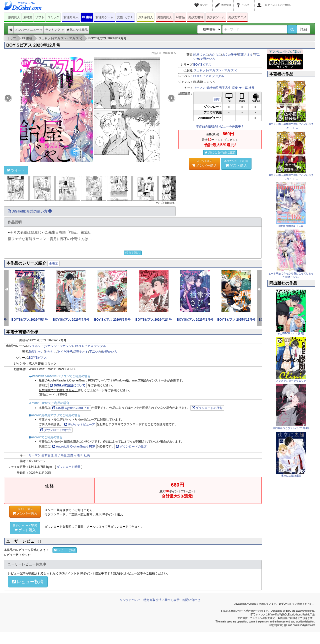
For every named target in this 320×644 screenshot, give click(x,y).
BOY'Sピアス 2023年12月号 (33, 45)
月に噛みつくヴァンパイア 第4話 (291, 428)
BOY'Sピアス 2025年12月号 (236, 320)
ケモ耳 (243, 88)
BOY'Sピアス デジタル (209, 76)
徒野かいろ (208, 59)
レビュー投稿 (65, 550)
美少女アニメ (237, 17)
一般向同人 (13, 17)
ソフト (40, 17)
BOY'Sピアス (202, 65)
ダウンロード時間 (68, 467)
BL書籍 (87, 17)
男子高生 (225, 88)
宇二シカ (95, 352)
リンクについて (130, 600)
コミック (53, 17)
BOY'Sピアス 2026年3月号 (112, 320)
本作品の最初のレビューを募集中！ (220, 126)
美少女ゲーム (216, 17)
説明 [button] (217, 100)
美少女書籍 (196, 17)
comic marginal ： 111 (291, 226)
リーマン (199, 88)
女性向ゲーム (104, 17)
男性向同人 (165, 17)
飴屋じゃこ (201, 55)
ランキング (54, 30)
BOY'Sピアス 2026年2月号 (154, 320)
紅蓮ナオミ (245, 55)
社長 (251, 88)
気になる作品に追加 (220, 152)
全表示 (53, 264)
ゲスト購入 (236, 163)
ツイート (16, 170)
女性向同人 (71, 17)
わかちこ (215, 55)
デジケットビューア (80, 424)
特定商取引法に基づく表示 (161, 600)
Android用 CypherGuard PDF (74, 447)
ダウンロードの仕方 (207, 408)
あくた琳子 (229, 55)
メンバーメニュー (29, 30)
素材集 (28, 17)
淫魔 (235, 88)
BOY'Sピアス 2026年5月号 (30, 320)
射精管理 (212, 88)
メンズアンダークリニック (291, 381)
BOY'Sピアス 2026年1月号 (195, 320)
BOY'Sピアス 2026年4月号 (71, 320)
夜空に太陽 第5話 (291, 476)
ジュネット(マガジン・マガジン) (215, 70)
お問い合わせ (191, 600)
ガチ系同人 (145, 17)
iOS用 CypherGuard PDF (71, 408)
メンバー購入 (204, 163)
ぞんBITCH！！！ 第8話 (291, 334)
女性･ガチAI (125, 17)
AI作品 (180, 17)
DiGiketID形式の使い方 (30, 211)
